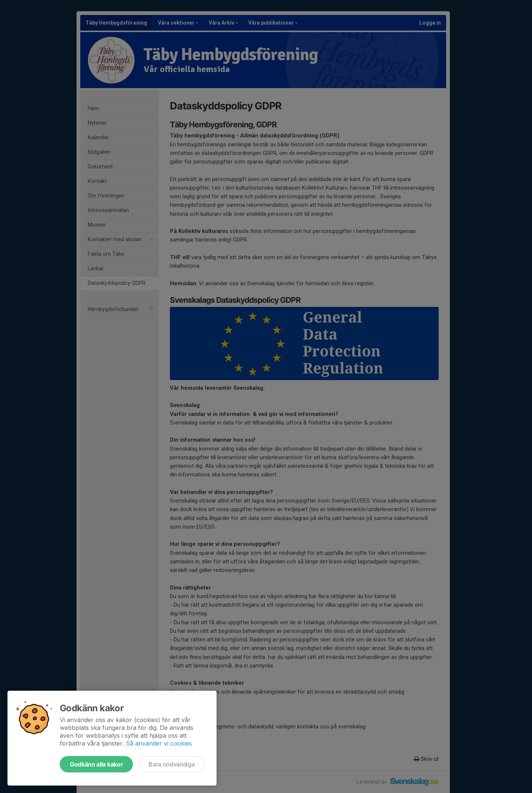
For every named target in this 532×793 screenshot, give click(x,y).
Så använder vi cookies (159, 743)
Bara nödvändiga (172, 764)
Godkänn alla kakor (96, 764)
